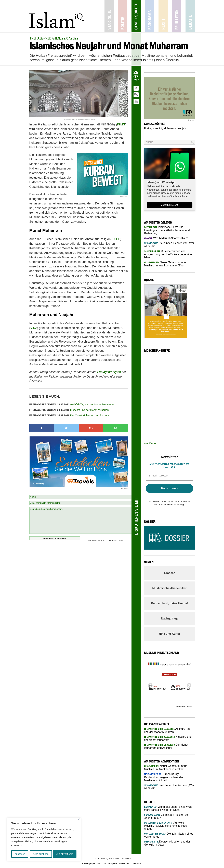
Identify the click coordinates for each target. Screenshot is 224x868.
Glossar (169, 573)
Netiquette (119, 541)
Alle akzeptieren (65, 854)
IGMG (121, 124)
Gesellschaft (136, 16)
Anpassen (20, 854)
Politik (123, 16)
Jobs (104, 863)
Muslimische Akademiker (169, 588)
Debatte (190, 16)
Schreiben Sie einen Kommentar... (80, 520)
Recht (163, 16)
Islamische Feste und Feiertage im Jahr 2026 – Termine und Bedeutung (167, 230)
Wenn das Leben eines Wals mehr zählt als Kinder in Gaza (168, 808)
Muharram (170, 128)
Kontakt (85, 863)
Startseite (109, 16)
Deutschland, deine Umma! (169, 603)
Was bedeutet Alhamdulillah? (166, 238)
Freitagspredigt (153, 128)
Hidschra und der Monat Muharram (69, 410)
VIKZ (34, 328)
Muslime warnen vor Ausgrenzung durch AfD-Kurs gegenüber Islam (168, 254)
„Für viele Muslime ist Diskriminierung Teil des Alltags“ (166, 826)
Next (188, 684)
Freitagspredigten (109, 372)
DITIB (116, 239)
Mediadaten (124, 863)
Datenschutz (137, 863)
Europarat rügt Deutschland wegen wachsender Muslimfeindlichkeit (164, 777)
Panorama (150, 16)
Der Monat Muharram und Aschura (69, 415)
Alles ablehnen (41, 854)
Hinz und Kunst (169, 634)
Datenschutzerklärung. (173, 505)
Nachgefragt (169, 619)
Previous (149, 684)
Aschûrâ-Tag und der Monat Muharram (72, 404)
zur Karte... (151, 443)
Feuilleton (177, 16)
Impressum (95, 863)
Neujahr (182, 128)
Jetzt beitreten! (170, 205)
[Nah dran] (79, 819)
